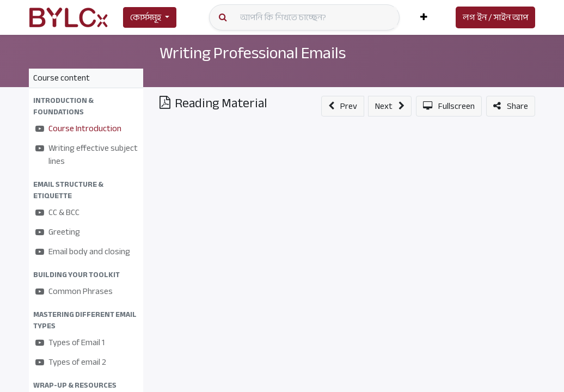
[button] (424, 17)
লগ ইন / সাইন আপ (495, 17)
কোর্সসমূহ (146, 17)
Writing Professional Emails (253, 53)
